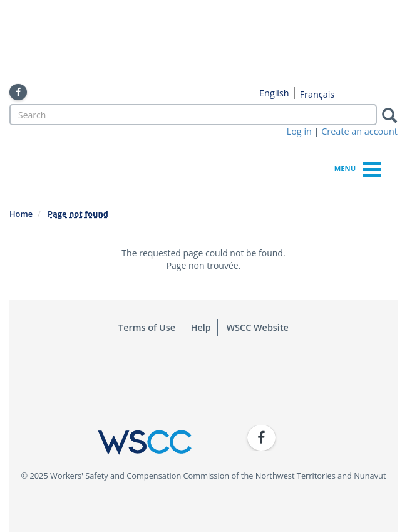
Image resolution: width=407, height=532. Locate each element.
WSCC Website (258, 327)
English (274, 93)
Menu (358, 168)
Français (317, 94)
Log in (299, 131)
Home (21, 214)
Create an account (359, 131)
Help (201, 327)
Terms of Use (147, 327)
